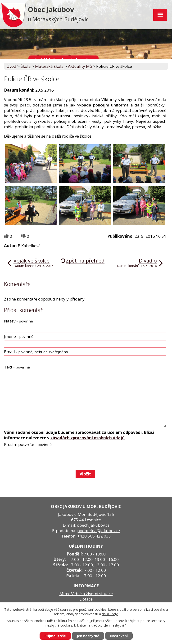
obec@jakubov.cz (93, 525)
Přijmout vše (55, 636)
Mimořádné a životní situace (86, 594)
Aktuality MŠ (80, 66)
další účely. (110, 614)
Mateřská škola (49, 66)
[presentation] (40, 458)
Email (36, 352)
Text (17, 367)
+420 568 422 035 (94, 536)
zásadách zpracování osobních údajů (88, 438)
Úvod (11, 66)
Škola (26, 66)
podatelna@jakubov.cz (99, 531)
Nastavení (119, 636)
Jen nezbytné (88, 636)
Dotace (86, 599)
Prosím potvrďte (28, 444)
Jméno (19, 336)
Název (18, 321)
